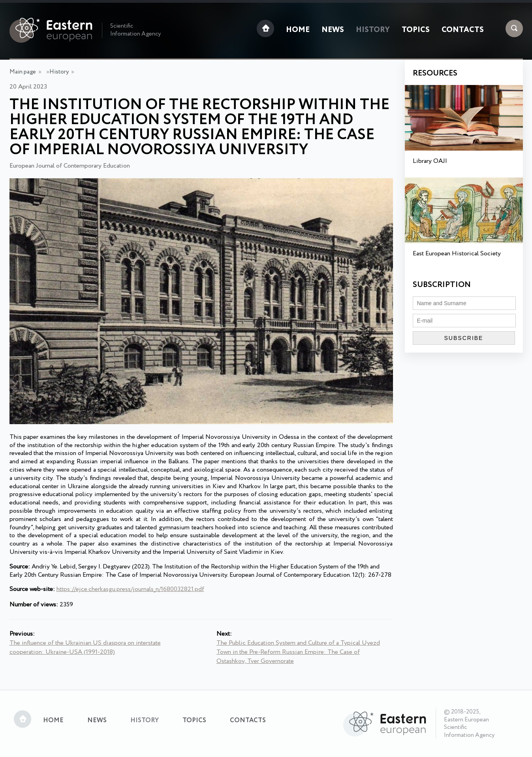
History (373, 30)
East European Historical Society (457, 254)
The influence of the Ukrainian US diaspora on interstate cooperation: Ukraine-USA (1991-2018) (85, 648)
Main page (23, 72)
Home (298, 30)
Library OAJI (430, 161)
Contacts (463, 30)
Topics (416, 30)
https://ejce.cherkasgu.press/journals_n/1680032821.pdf (130, 589)
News (333, 30)
